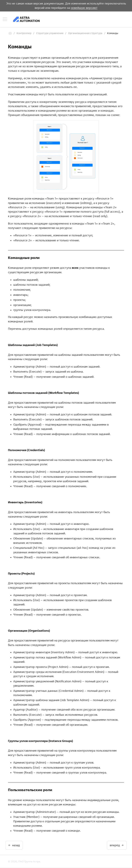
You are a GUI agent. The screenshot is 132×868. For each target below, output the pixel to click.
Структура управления (50, 33)
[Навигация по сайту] (5, 19)
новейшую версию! (84, 8)
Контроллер (24, 33)
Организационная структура (85, 33)
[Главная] (10, 33)
